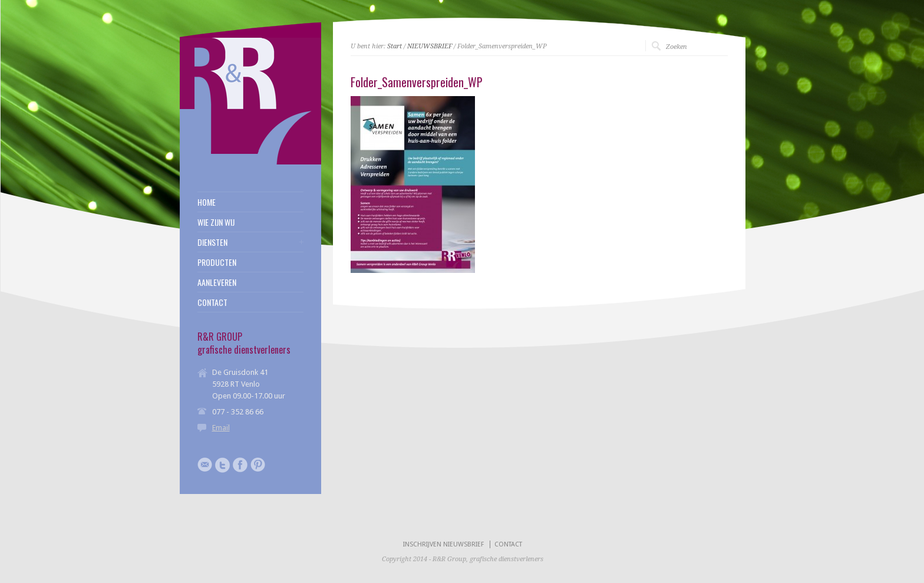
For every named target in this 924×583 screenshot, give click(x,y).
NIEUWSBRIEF (430, 46)
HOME (207, 202)
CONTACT (212, 302)
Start (395, 46)
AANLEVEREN (217, 282)
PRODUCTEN (217, 262)
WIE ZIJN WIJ (216, 222)
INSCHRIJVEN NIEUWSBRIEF (443, 544)
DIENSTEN (212, 242)
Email (221, 428)
